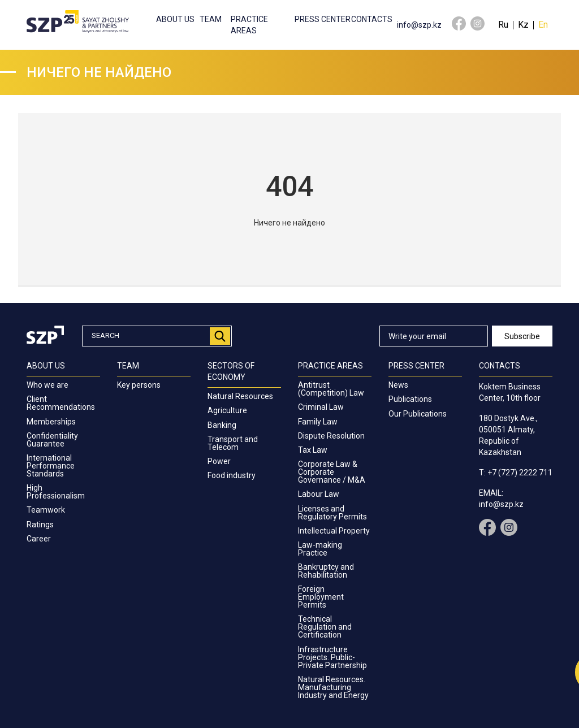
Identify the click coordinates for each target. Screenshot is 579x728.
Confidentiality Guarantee (52, 440)
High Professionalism (56, 492)
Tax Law (313, 450)
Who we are (47, 385)
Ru (503, 25)
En (543, 25)
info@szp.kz (419, 25)
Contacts (372, 19)
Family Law (318, 422)
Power (219, 461)
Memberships (51, 422)
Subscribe (522, 336)
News (398, 385)
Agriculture (227, 410)
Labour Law (319, 494)
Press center (323, 19)
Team (211, 19)
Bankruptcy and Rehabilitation (326, 571)
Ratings (40, 525)
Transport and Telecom (233, 443)
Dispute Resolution (331, 436)
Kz (523, 25)
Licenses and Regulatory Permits (332, 513)
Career (39, 539)
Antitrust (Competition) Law (331, 389)
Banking (222, 425)
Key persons (139, 385)
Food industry (232, 475)
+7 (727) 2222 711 (520, 473)
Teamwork (46, 510)
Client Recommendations (61, 403)
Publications (410, 399)
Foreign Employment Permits (321, 597)
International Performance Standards (51, 466)
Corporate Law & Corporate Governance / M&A (332, 472)
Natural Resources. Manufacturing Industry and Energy (333, 687)
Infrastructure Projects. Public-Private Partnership (332, 657)
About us (175, 19)
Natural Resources (240, 396)
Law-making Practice (320, 549)
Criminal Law (321, 407)
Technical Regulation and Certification (325, 627)
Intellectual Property (334, 531)
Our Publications (418, 414)
